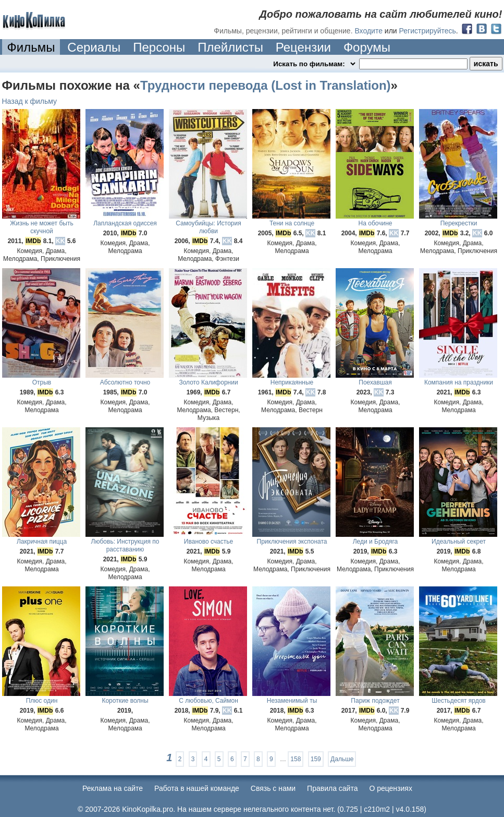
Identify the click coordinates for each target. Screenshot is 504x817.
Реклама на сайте (113, 788)
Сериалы (94, 47)
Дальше (342, 759)
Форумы (367, 47)
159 (316, 759)
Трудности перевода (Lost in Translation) (266, 85)
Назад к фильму (30, 101)
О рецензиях (391, 788)
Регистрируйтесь (428, 31)
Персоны (159, 47)
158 (296, 759)
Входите (368, 31)
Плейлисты (230, 47)
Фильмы (31, 47)
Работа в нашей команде (197, 788)
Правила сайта (332, 788)
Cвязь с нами (273, 788)
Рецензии (303, 47)
